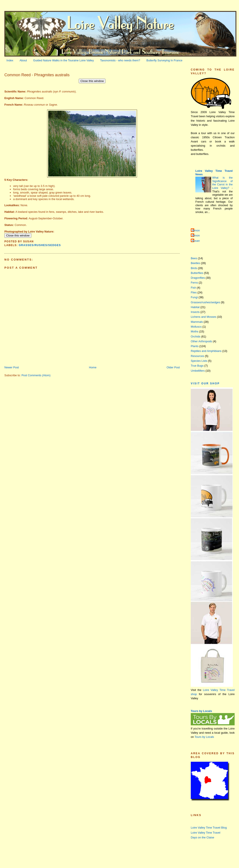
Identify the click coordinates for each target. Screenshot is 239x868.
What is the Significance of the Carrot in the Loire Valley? (222, 183)
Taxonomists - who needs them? (120, 60)
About (23, 60)
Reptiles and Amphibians (206, 351)
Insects (195, 312)
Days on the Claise (202, 837)
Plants (195, 346)
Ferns (194, 283)
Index (10, 60)
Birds (194, 268)
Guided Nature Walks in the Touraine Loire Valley (63, 60)
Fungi (194, 297)
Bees (194, 258)
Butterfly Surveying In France (164, 60)
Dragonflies (198, 278)
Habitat (195, 307)
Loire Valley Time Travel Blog (209, 828)
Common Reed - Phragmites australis (37, 75)
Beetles (195, 263)
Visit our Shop (205, 383)
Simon (196, 230)
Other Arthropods (201, 341)
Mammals (197, 322)
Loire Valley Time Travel (206, 833)
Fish (193, 288)
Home (93, 367)
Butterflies (197, 273)
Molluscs (196, 327)
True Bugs (197, 366)
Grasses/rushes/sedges (40, 245)
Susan (196, 241)
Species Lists (199, 361)
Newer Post (12, 367)
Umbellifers (198, 371)
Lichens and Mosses (203, 317)
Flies (194, 292)
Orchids (196, 336)
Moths (195, 331)
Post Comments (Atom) (36, 375)
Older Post (173, 367)
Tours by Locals (201, 711)
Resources (197, 356)
